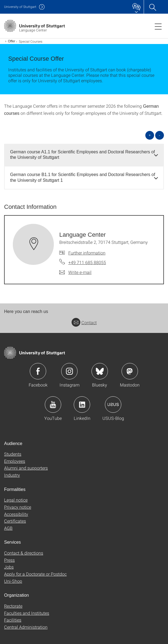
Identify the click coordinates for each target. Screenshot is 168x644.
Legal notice (16, 500)
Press (9, 560)
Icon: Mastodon (130, 371)
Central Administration (26, 627)
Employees (15, 461)
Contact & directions (24, 553)
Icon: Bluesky (100, 371)
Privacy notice (18, 507)
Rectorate (13, 606)
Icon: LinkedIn (82, 405)
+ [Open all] (150, 135)
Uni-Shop (13, 581)
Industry (12, 475)
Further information (87, 253)
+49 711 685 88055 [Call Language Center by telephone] (87, 262)
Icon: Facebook (38, 371)
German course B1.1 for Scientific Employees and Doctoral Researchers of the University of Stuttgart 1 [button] (83, 177)
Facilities (13, 620)
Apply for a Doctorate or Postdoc (35, 574)
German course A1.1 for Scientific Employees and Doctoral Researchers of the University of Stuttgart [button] (82, 155)
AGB (8, 528)
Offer (11, 41)
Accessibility (16, 514)
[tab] (84, 155)
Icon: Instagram (69, 371)
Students (13, 454)
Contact (84, 322)
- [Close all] (160, 135)
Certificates (15, 521)
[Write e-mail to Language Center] (75, 272)
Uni (20, 7)
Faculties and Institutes (27, 613)
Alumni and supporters (26, 468)
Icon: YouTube (53, 405)
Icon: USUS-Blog (113, 405)
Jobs (9, 567)
